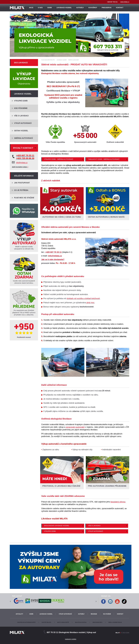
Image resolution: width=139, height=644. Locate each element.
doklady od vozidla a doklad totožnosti (83, 298)
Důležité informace (24, 176)
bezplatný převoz (118, 502)
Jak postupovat (22, 183)
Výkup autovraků (96, 531)
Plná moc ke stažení (24, 198)
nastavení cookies (71, 639)
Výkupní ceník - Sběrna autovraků (59, 159)
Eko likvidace (21, 63)
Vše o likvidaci (94, 526)
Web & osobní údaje (115, 622)
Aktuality (19, 614)
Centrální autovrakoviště (26, 622)
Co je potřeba (21, 190)
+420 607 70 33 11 (53, 252)
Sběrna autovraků (24, 138)
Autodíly (81, 614)
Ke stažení (107, 614)
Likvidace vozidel (23, 94)
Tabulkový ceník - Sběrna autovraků (104, 159)
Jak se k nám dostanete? (53, 260)
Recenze (94, 614)
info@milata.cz (55, 256)
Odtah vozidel (21, 131)
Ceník (31, 614)
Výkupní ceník (50, 531)
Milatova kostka (81, 622)
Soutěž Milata (46, 622)
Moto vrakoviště (63, 622)
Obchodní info (97, 622)
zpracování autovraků (75, 427)
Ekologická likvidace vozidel (57, 526)
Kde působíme (21, 108)
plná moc (90, 303)
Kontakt (120, 614)
